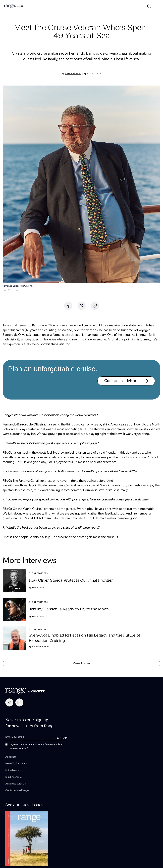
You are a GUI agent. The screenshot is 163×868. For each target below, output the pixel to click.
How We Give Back (16, 764)
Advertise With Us (16, 784)
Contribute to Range (17, 791)
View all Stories (81, 663)
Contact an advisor (126, 381)
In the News (12, 770)
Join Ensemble (13, 777)
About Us (11, 757)
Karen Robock (73, 74)
